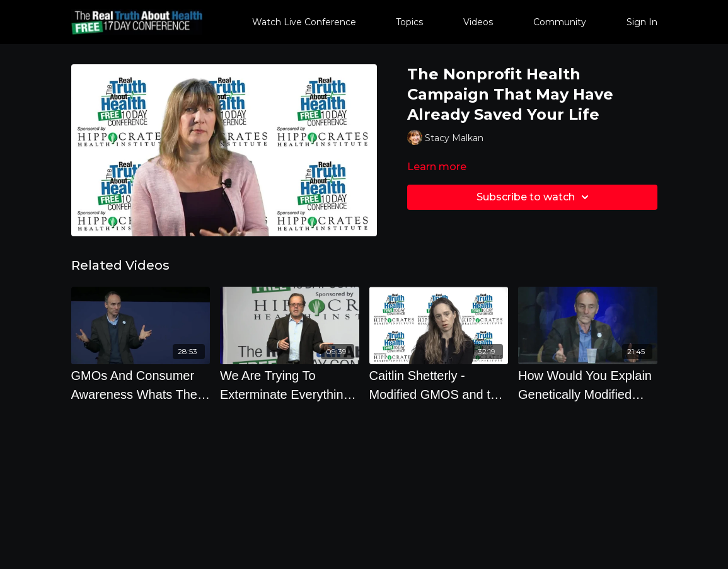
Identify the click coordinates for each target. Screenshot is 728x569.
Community (560, 22)
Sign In (642, 22)
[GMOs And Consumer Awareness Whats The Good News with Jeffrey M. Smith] (141, 385)
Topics (409, 22)
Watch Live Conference (304, 22)
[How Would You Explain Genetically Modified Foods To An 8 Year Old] (588, 385)
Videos (478, 22)
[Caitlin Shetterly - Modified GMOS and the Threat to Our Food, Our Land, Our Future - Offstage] (439, 385)
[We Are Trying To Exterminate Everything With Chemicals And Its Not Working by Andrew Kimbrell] (290, 385)
